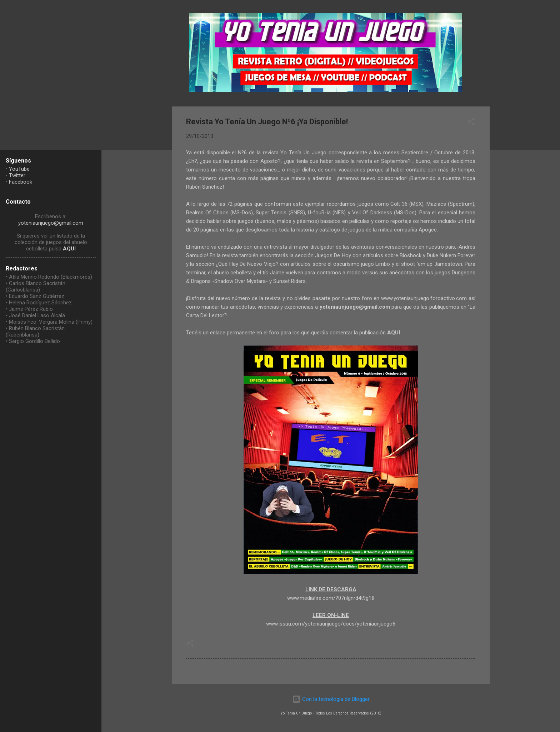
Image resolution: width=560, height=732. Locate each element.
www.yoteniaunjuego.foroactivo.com (424, 298)
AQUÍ (69, 249)
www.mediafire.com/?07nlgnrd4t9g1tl (331, 598)
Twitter (17, 175)
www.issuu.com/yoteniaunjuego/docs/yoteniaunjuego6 (331, 624)
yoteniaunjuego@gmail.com (51, 223)
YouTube (19, 169)
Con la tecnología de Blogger (331, 699)
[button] (471, 123)
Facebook (21, 182)
